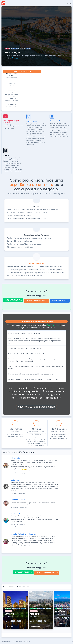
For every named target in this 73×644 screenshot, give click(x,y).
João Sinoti (16, 480)
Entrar (69, 3)
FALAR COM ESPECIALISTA (37, 301)
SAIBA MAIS (10, 626)
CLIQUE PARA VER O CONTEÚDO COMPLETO (37, 407)
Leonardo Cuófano (18, 500)
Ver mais (15, 58)
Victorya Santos (17, 458)
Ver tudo (66, 635)
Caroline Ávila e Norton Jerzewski (24, 534)
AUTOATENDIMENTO (13, 300)
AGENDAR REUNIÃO (60, 301)
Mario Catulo (16, 513)
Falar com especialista (22, 71)
